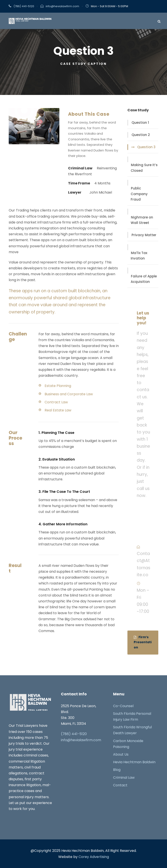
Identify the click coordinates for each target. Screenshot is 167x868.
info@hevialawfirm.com (62, 6)
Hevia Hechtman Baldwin (134, 762)
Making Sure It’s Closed (144, 168)
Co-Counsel (123, 706)
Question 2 (141, 135)
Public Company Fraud (139, 194)
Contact (120, 785)
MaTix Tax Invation (139, 256)
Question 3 (146, 147)
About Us (121, 754)
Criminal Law (124, 778)
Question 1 (140, 123)
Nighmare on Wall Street (142, 220)
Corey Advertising (94, 857)
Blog (117, 770)
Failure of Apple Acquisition (144, 279)
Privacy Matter (144, 235)
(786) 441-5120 (24, 6)
